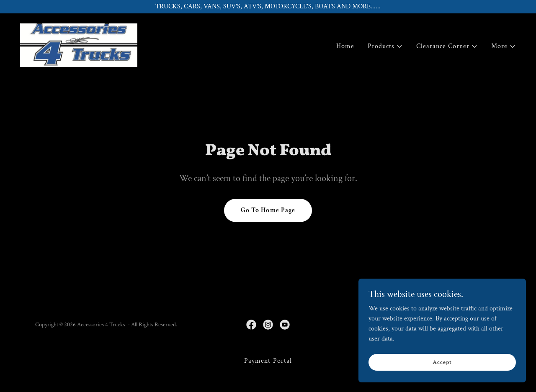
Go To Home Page (268, 210)
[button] (385, 46)
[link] (79, 45)
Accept (442, 368)
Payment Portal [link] (268, 361)
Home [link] (345, 46)
